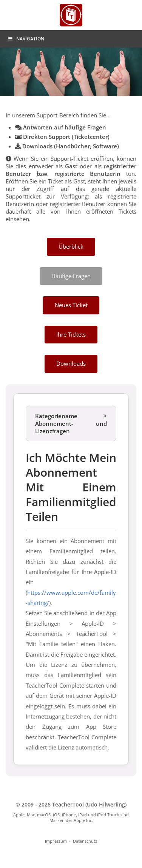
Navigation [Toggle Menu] (26, 39)
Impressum (56, 841)
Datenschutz (85, 841)
